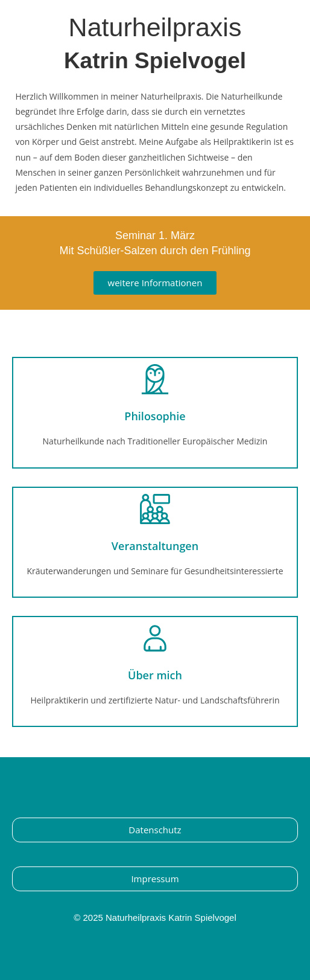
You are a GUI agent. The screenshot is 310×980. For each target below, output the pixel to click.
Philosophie (155, 416)
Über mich (155, 675)
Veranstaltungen (155, 546)
